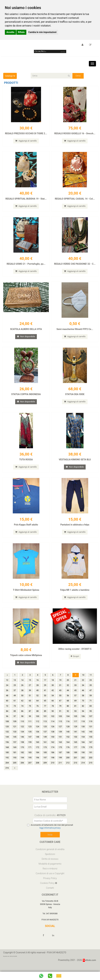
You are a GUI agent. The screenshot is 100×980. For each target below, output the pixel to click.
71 (91, 708)
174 (53, 755)
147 (30, 745)
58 (83, 703)
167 (91, 750)
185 (45, 760)
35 (91, 693)
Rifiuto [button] (21, 32)
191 (91, 760)
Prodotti (11, 83)
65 (45, 708)
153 (75, 745)
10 (83, 683)
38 (22, 698)
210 (53, 770)
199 (60, 765)
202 (83, 765)
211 (60, 770)
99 (30, 724)
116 (68, 729)
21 (75, 688)
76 (37, 714)
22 (83, 688)
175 (60, 755)
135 (30, 739)
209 (45, 770)
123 (30, 734)
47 (91, 698)
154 (83, 745)
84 (7, 719)
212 (68, 770)
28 (37, 693)
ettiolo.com (89, 968)
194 (22, 765)
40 (37, 698)
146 (22, 745)
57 (75, 703)
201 (75, 765)
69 (75, 708)
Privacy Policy (50, 886)
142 (83, 739)
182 (22, 760)
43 (60, 698)
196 (37, 765)
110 (22, 729)
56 (68, 703)
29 (45, 693)
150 (53, 745)
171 (30, 755)
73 (15, 714)
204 (7, 770)
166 (83, 750)
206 (22, 770)
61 (15, 708)
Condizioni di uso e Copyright (50, 881)
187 (60, 760)
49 (15, 703)
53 (45, 703)
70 (83, 708)
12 (7, 688)
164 (68, 750)
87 (30, 719)
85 (15, 719)
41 (45, 698)
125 (45, 734)
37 (15, 698)
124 (37, 734)
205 (15, 770)
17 (45, 688)
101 (45, 724)
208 (37, 770)
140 (68, 739)
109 (15, 729)
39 (30, 698)
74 (22, 714)
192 (7, 765)
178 (83, 755)
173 (45, 755)
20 (68, 688)
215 (91, 770)
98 (22, 724)
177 (75, 755)
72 (7, 714)
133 (15, 739)
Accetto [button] (10, 32)
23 (91, 688)
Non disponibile (26, 339)
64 (37, 708)
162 (53, 750)
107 (91, 724)
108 (7, 729)
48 (7, 703)
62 (22, 708)
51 (30, 703)
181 (15, 760)
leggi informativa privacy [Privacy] (50, 835)
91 (60, 719)
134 (22, 739)
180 (7, 760)
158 (22, 750)
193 (15, 765)
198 (53, 765)
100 (37, 724)
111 (30, 729)
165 (75, 750)
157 (15, 750)
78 (53, 714)
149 (45, 745)
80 (68, 714)
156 (7, 750)
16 (37, 688)
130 (83, 734)
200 (68, 765)
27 (30, 693)
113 (45, 729)
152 (68, 745)
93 (75, 719)
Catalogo (10, 76)
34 (83, 693)
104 (68, 724)
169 (15, 755)
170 (22, 755)
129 (75, 734)
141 (75, 739)
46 (83, 698)
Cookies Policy (47, 891)
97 (15, 724)
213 (75, 770)
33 (75, 693)
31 (60, 693)
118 (83, 729)
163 (60, 750)
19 (60, 688)
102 (53, 724)
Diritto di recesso (50, 866)
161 (45, 750)
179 (91, 755)
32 (68, 693)
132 (7, 739)
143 (91, 739)
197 (45, 765)
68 (68, 708)
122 (22, 734)
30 (53, 693)
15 (30, 688)
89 (45, 719)
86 (22, 719)
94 (83, 719)
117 (75, 729)
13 (15, 688)
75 (30, 714)
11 (91, 683)
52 (37, 703)
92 (68, 719)
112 (37, 729)
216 (7, 776)
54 (53, 703)
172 (37, 755)
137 (45, 739)
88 (37, 719)
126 (53, 734)
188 (68, 760)
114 (53, 729)
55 (60, 703)
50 (22, 703)
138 (53, 739)
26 (22, 693)
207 (30, 770)
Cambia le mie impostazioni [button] (42, 32)
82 (83, 714)
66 (53, 708)
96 (7, 724)
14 (22, 688)
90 (53, 719)
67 (60, 708)
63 (30, 708)
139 (60, 739)
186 (53, 760)
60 (7, 708)
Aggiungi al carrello (26, 141)
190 (83, 760)
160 (37, 750)
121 (15, 734)
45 (75, 698)
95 (91, 719)
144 (7, 745)
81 (75, 714)
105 (75, 724)
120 (7, 734)
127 (60, 734)
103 (60, 724)
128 (68, 734)
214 (83, 770)
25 (15, 693)
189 (75, 760)
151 (60, 745)
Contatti (50, 895)
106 (83, 724)
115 (60, 729)
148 (37, 745)
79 (60, 714)
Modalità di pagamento (50, 871)
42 (53, 698)
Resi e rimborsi (50, 876)
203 (91, 765)
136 (37, 739)
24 (7, 693)
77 (45, 714)
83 (91, 714)
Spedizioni (50, 862)
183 (30, 760)
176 (68, 755)
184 (37, 760)
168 (7, 755)
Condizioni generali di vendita (50, 857)
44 (68, 698)
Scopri (75, 663)
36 (7, 698)
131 (91, 734)
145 (15, 745)
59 (91, 703)
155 (91, 745)
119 (91, 729)
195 (30, 765)
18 (53, 688)
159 (30, 750)
